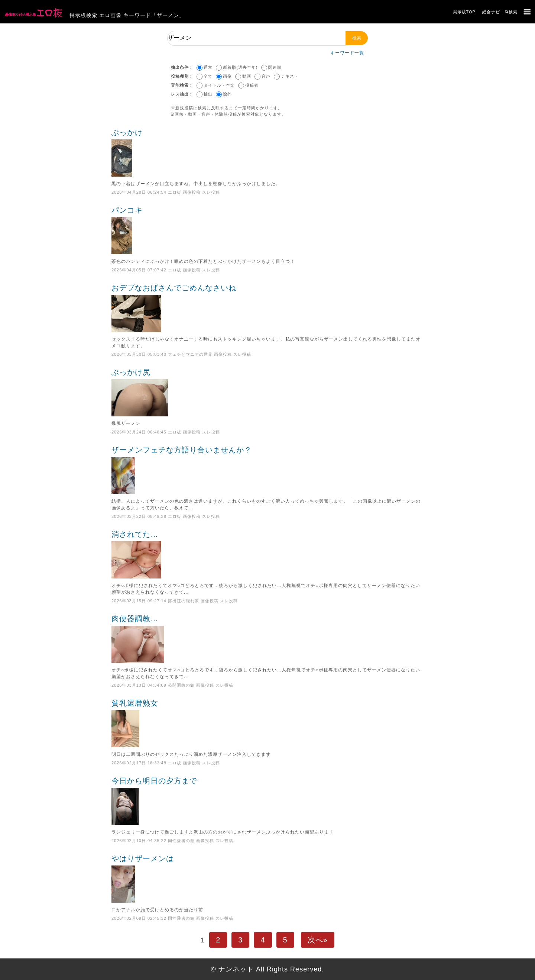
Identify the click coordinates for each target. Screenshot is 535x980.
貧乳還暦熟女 (267, 723)
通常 (208, 67)
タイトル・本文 (219, 85)
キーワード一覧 (347, 53)
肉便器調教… (267, 639)
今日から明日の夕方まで (267, 801)
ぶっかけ (267, 152)
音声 (266, 76)
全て (208, 76)
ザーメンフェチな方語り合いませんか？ (267, 470)
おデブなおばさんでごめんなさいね (267, 308)
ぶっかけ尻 (267, 392)
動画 (247, 76)
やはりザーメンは (267, 879)
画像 (227, 76)
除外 (227, 94)
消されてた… (267, 554)
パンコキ (267, 230)
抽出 (208, 94)
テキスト (290, 76)
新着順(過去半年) (240, 67)
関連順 (275, 67)
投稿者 (252, 85)
